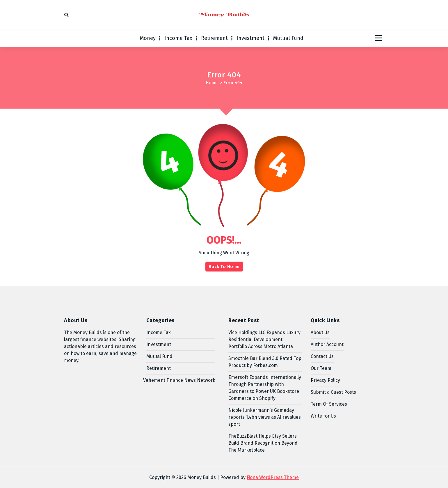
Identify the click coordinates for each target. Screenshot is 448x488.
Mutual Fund (288, 38)
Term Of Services (329, 404)
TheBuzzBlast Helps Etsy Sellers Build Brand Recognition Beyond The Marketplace (263, 443)
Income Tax (178, 38)
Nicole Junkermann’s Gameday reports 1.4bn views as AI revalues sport (265, 417)
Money (148, 38)
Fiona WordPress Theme (273, 477)
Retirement (214, 38)
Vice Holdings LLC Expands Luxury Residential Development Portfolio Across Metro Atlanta (264, 339)
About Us (320, 332)
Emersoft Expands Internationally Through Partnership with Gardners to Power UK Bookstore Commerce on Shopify (265, 388)
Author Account (327, 344)
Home (212, 83)
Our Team (321, 368)
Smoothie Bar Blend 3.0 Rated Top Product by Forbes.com (265, 362)
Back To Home (224, 267)
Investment (250, 38)
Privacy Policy (325, 380)
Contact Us (322, 356)
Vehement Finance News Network (179, 380)
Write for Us (323, 416)
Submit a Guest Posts (333, 392)
